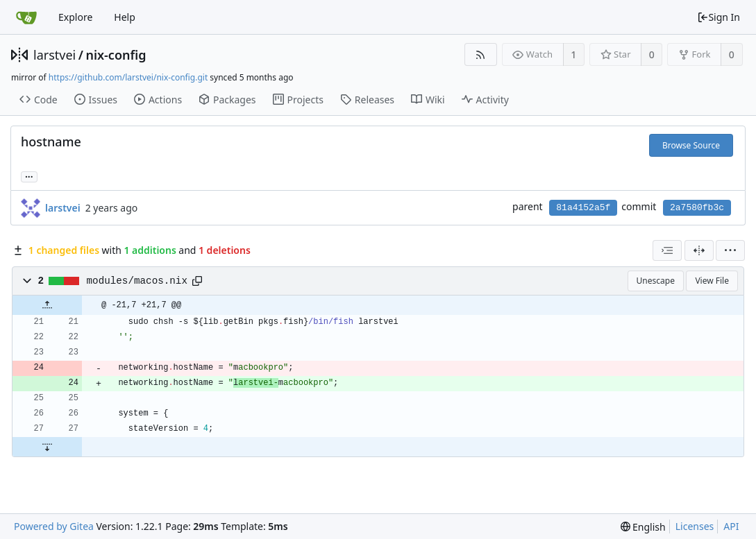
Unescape (656, 281)
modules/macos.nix (137, 281)
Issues (96, 100)
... (29, 176)
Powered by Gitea (54, 526)
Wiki (428, 100)
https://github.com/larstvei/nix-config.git (128, 77)
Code (39, 100)
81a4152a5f (583, 208)
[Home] (26, 17)
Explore (75, 17)
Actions (158, 100)
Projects (298, 100)
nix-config (116, 55)
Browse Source (691, 145)
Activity (485, 100)
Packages (227, 100)
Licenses (695, 526)
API (731, 526)
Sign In (719, 17)
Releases (367, 100)
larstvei (54, 55)
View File (712, 281)
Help (125, 17)
